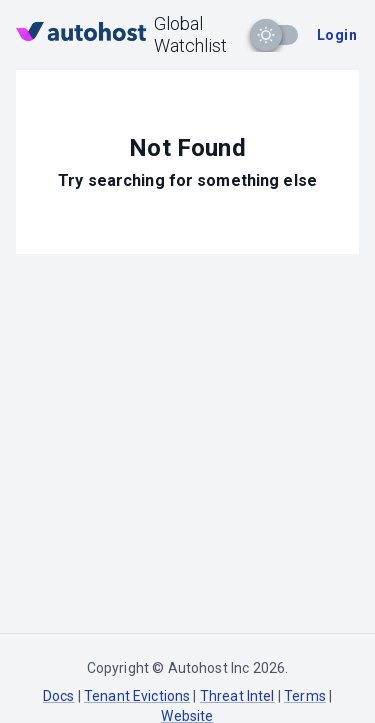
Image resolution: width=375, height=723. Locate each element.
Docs (59, 696)
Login (337, 35)
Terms (305, 696)
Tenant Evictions (137, 696)
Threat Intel (237, 696)
